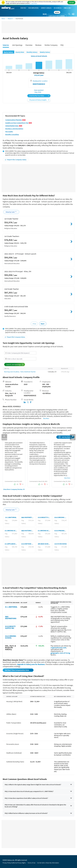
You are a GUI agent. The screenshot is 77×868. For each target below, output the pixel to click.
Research (10, 19)
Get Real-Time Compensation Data (17, 670)
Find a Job (68, 8)
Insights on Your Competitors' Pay (19, 123)
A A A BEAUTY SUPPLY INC (10, 627)
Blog (45, 14)
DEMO (57, 12)
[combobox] (20, 353)
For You (24, 8)
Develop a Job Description (14, 129)
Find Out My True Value (39, 96)
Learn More (34, 3)
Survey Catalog (47, 8)
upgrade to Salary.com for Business (31, 664)
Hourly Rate (20, 52)
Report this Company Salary (16, 160)
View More (46, 418)
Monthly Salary (32, 52)
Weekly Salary (45, 52)
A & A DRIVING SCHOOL (11, 637)
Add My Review (65, 437)
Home (3, 19)
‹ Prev (34, 324)
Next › (43, 324)
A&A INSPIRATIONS (11, 618)
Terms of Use (32, 863)
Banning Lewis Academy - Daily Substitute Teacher (20, 372)
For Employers (34, 8)
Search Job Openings (15, 364)
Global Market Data (14, 126)
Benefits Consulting (12, 134)
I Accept (71, 3)
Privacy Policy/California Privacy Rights (14, 863)
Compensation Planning (57, 16)
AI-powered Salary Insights (39, 100)
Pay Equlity (9, 132)
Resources (58, 8)
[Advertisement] (38, 178)
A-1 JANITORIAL (11, 607)
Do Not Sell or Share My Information (48, 863)
